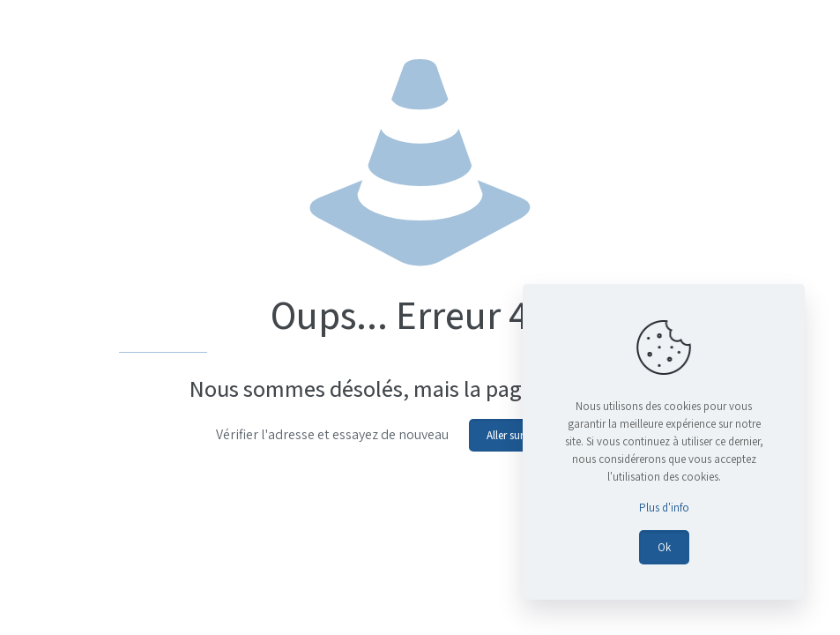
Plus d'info (664, 508)
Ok (664, 547)
